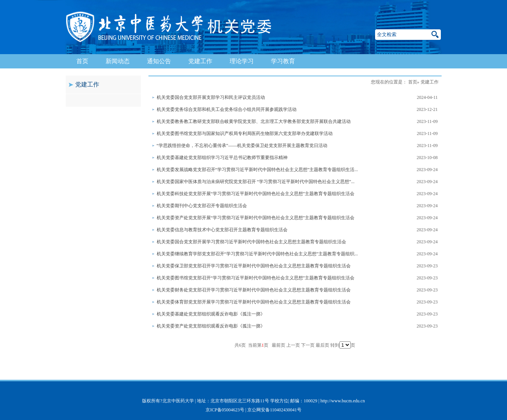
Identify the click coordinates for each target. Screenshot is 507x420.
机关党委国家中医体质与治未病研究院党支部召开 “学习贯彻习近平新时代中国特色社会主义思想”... (256, 182)
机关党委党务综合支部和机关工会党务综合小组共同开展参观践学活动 (227, 109)
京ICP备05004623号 (225, 410)
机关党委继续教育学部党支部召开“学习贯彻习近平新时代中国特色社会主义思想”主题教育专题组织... (257, 254)
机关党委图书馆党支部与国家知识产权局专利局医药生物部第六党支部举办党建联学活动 (245, 133)
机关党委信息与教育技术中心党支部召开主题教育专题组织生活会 (222, 230)
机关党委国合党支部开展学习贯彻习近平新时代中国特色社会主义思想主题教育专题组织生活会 (251, 242)
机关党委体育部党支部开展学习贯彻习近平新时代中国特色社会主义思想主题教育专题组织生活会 (254, 302)
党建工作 (200, 61)
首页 (82, 61)
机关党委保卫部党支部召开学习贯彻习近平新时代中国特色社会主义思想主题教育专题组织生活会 (254, 266)
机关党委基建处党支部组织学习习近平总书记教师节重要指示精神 (222, 158)
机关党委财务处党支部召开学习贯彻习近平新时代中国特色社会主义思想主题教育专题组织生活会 (254, 290)
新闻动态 (118, 61)
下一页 (308, 345)
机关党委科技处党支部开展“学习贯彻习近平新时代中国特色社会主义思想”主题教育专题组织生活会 (256, 194)
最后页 (322, 345)
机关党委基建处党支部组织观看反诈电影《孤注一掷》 (211, 314)
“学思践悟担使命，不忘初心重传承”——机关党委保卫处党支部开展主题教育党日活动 (242, 146)
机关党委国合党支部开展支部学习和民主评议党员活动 (211, 97)
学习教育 (283, 61)
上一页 (293, 345)
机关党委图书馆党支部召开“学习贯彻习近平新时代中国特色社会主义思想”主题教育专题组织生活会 (256, 278)
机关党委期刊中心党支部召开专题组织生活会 (202, 206)
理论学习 (242, 61)
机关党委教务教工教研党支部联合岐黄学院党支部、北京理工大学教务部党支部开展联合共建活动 (254, 121)
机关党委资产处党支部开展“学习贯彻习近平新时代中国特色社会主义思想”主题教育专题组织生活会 (256, 218)
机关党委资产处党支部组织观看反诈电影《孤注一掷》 (211, 326)
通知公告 (159, 61)
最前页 (278, 345)
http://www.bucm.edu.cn (342, 401)
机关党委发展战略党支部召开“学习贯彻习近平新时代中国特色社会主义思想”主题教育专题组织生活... (257, 170)
